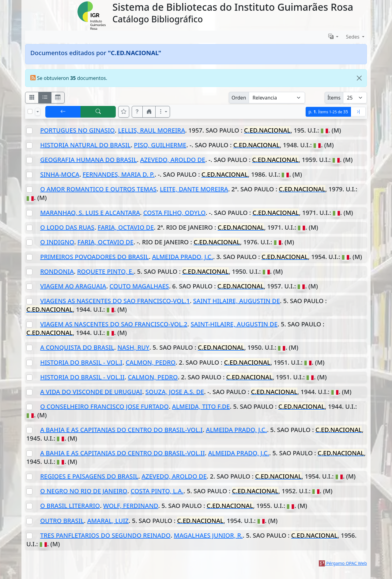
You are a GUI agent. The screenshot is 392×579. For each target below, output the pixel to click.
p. (328, 112)
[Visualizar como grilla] (58, 98)
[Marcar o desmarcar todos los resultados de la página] (30, 111)
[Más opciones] (163, 112)
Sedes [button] (353, 37)
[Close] (359, 78)
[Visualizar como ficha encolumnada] (45, 98)
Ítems (334, 98)
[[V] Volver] (63, 112)
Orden (239, 98)
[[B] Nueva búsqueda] (98, 112)
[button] (137, 112)
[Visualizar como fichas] (32, 98)
